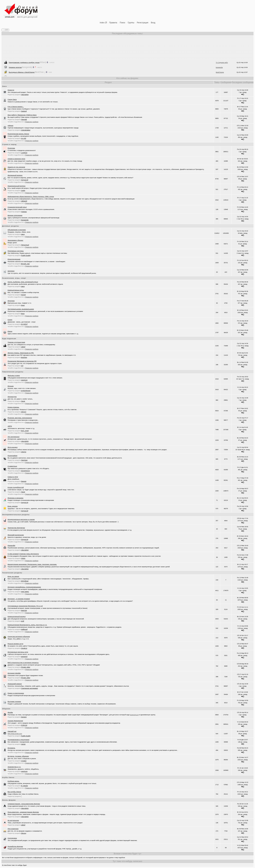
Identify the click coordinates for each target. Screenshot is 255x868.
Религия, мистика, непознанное (20, 418)
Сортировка (12, 838)
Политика (11, 148)
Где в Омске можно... (16, 107)
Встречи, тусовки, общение (18, 756)
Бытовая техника (14, 701)
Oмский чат (12, 731)
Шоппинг (11, 271)
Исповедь (11, 748)
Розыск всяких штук (15, 644)
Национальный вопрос (17, 186)
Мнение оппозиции (15, 215)
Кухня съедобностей (16, 487)
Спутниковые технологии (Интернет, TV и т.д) (25, 606)
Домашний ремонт (15, 684)
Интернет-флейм (14, 673)
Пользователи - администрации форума (23, 812)
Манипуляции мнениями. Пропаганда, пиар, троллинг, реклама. (32, 564)
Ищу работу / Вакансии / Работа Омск (22, 115)
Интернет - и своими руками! (19, 599)
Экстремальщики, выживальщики (21, 309)
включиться (134, 715)
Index (102, 23)
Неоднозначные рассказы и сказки (21, 519)
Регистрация (143, 23)
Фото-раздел (13, 447)
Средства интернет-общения (19, 637)
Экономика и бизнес (15, 240)
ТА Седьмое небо (222, 72)
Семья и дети (13, 477)
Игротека (11, 301)
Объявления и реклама (17, 230)
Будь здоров (13, 506)
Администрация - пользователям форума (24, 804)
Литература (12, 397)
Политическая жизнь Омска (18, 134)
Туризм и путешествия (16, 342)
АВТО (10, 426)
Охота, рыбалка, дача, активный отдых (23, 282)
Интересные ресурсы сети (18, 652)
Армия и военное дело (16, 159)
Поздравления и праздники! (19, 740)
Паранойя (11, 545)
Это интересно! (14, 437)
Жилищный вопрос (15, 175)
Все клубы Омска (14, 792)
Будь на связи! (13, 576)
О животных (12, 466)
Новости (11, 90)
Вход (153, 23)
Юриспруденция (14, 259)
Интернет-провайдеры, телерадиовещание (24, 587)
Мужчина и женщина (16, 498)
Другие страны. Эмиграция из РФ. (21, 353)
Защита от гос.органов (16, 167)
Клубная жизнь (13, 781)
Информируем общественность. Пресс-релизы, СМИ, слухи (31, 196)
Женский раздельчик (16, 535)
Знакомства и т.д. (14, 767)
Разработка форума (15, 846)
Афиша (10, 125)
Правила (113, 23)
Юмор (10, 331)
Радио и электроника (16, 693)
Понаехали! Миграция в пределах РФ (22, 361)
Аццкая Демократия (15, 721)
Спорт (10, 320)
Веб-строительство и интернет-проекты (23, 663)
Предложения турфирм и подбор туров (24, 72)
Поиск (122, 23)
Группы (131, 23)
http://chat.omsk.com (15, 734)
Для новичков (13, 829)
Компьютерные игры (16, 290)
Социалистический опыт (17, 207)
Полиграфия (13, 456)
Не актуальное (13, 820)
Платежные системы (16, 251)
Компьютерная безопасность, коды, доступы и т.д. (27, 625)
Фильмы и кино (14, 375)
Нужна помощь (13, 407)
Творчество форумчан (16, 528)
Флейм (10, 712)
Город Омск (12, 99)
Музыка (11, 386)
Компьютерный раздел (17, 616)
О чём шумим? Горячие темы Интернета (23, 554)
